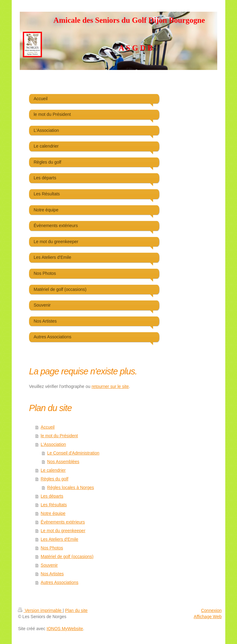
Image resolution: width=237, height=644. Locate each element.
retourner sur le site (110, 386)
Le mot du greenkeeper (63, 531)
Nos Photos (52, 548)
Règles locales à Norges (71, 487)
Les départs (52, 496)
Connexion (211, 610)
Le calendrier (53, 470)
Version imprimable (40, 610)
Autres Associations (60, 582)
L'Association (53, 444)
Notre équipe (53, 513)
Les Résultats (54, 505)
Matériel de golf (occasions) (67, 556)
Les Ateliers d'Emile (60, 539)
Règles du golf (55, 479)
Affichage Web (208, 617)
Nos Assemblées (63, 462)
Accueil (48, 427)
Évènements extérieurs (63, 522)
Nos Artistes (52, 574)
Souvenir (49, 565)
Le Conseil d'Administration (73, 453)
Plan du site (76, 610)
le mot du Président (59, 436)
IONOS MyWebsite (65, 629)
